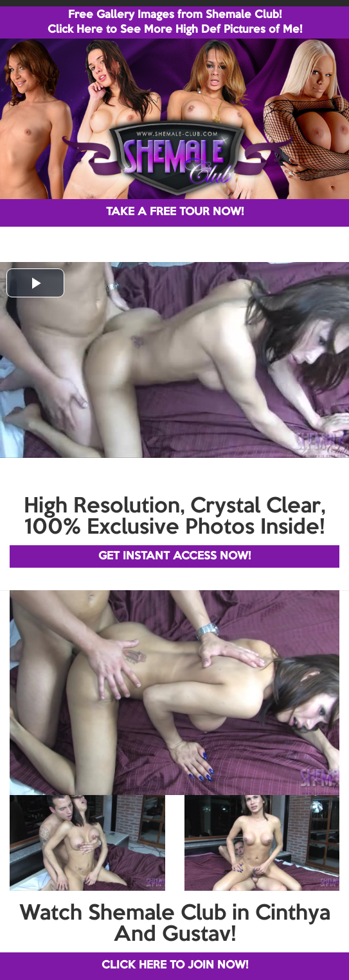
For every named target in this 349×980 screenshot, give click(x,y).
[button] (35, 283)
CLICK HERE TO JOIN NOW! (175, 966)
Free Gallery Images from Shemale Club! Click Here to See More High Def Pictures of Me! (175, 22)
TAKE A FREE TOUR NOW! (175, 212)
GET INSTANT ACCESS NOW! (174, 556)
